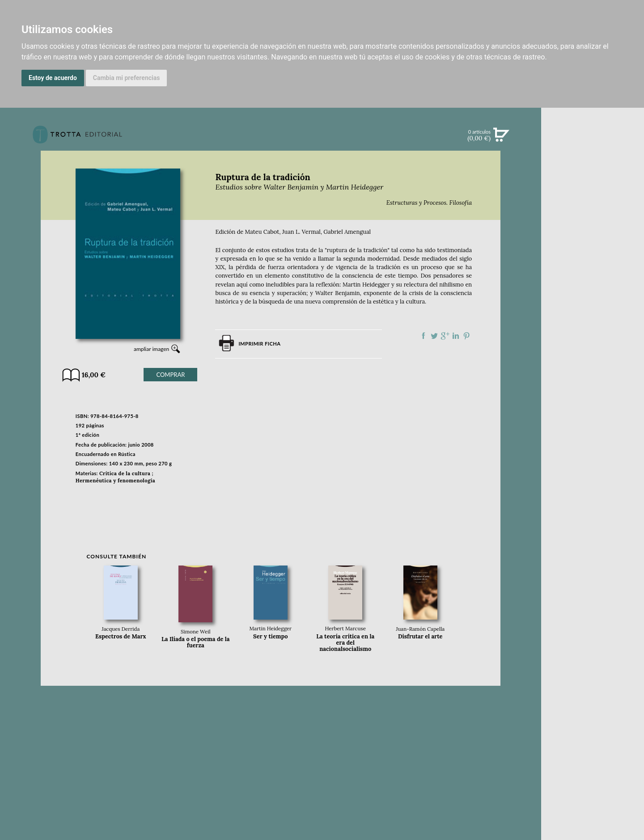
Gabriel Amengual (347, 232)
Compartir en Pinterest (466, 336)
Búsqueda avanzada (592, 148)
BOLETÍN (592, 250)
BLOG (592, 269)
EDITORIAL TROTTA (593, 350)
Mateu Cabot (262, 232)
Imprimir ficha (259, 344)
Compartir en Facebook (424, 336)
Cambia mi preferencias (127, 78)
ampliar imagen (151, 349)
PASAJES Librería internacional (592, 435)
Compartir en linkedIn (456, 336)
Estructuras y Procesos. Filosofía (429, 203)
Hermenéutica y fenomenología (115, 481)
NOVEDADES (593, 176)
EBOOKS (592, 213)
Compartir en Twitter (434, 336)
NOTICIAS (592, 232)
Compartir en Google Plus (445, 336)
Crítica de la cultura (125, 473)
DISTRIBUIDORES (593, 424)
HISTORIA (593, 413)
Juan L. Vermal (301, 232)
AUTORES (592, 402)
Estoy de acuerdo (53, 78)
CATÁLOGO (593, 194)
